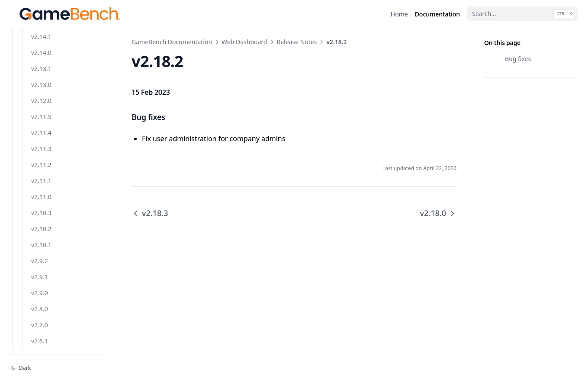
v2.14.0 (41, 225)
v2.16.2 (41, 129)
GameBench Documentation (172, 42)
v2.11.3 (41, 321)
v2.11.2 (41, 337)
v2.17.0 (41, 97)
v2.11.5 (41, 289)
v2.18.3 (41, 33)
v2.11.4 (41, 305)
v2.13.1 (41, 241)
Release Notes (297, 42)
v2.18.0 (41, 65)
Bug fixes (518, 59)
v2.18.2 (41, 49)
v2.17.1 (41, 81)
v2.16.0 (41, 161)
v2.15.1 (41, 177)
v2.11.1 (41, 354)
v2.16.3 (41, 113)
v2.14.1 (41, 209)
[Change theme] (55, 368)
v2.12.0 (41, 273)
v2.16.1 (41, 145)
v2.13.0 (41, 257)
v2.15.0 (41, 193)
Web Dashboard (244, 42)
